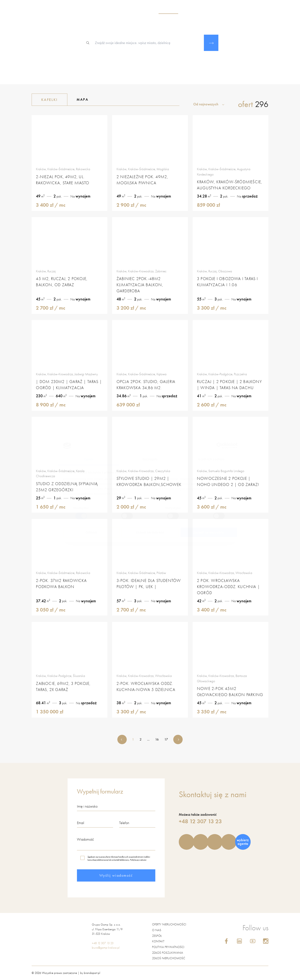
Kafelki (45, 100)
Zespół (157, 936)
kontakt (252, 10)
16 (157, 739)
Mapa (78, 99)
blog (237, 10)
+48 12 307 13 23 (200, 821)
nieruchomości (168, 10)
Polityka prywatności (138, 860)
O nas (157, 930)
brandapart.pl (92, 973)
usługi (205, 10)
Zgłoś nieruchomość (169, 958)
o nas (148, 10)
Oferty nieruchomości (169, 924)
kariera (221, 10)
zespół (190, 10)
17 (166, 739)
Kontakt (158, 941)
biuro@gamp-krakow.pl (106, 948)
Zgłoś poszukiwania (168, 953)
